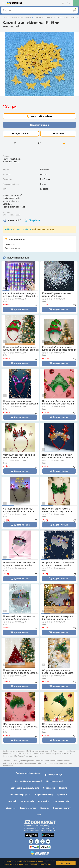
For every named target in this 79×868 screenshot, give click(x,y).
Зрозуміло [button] (66, 863)
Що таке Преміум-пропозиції (29, 781)
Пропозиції (62, 795)
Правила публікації (53, 775)
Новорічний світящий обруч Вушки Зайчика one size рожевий (21, 402)
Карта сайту (44, 801)
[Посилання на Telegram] (48, 841)
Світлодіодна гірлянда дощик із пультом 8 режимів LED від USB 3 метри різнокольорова (21, 295)
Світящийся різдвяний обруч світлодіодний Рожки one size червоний (19, 510)
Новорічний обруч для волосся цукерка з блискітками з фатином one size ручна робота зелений (20, 618)
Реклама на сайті (62, 801)
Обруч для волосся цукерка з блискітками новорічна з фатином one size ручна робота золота (59, 618)
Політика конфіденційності (28, 773)
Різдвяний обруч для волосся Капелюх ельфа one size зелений (59, 348)
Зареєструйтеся (24, 229)
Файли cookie (49, 788)
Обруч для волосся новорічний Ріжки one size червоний (19, 456)
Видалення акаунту (62, 808)
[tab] (12, 221)
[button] (53, 865)
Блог (39, 815)
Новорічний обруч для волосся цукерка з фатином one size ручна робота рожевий (19, 564)
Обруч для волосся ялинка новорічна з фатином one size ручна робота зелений (58, 672)
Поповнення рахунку (20, 795)
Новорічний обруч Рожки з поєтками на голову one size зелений (57, 510)
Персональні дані (54, 781)
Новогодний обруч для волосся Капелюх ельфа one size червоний (21, 348)
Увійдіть (9, 229)
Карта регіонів (27, 801)
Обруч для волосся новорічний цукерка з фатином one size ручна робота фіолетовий (58, 564)
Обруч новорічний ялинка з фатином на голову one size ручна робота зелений (57, 725)
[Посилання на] (31, 841)
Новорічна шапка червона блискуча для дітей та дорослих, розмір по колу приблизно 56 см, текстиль (20, 672)
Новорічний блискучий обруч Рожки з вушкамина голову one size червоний (59, 456)
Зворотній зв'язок (28, 808)
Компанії (12, 801)
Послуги (63, 788)
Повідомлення (21, 134)
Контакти (58, 134)
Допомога (11, 808)
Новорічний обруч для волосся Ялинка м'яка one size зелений (58, 402)
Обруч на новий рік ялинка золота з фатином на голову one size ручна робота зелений (20, 725)
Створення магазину (43, 795)
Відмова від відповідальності (25, 788)
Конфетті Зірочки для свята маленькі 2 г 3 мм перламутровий (57, 295)
